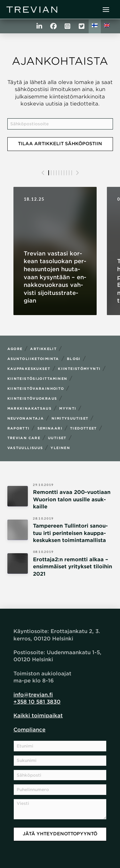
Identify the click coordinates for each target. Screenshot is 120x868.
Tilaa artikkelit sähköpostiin (60, 144)
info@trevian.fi (33, 695)
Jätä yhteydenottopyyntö (60, 834)
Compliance (29, 730)
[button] (106, 10)
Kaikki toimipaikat (38, 716)
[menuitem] (95, 26)
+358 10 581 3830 (37, 702)
